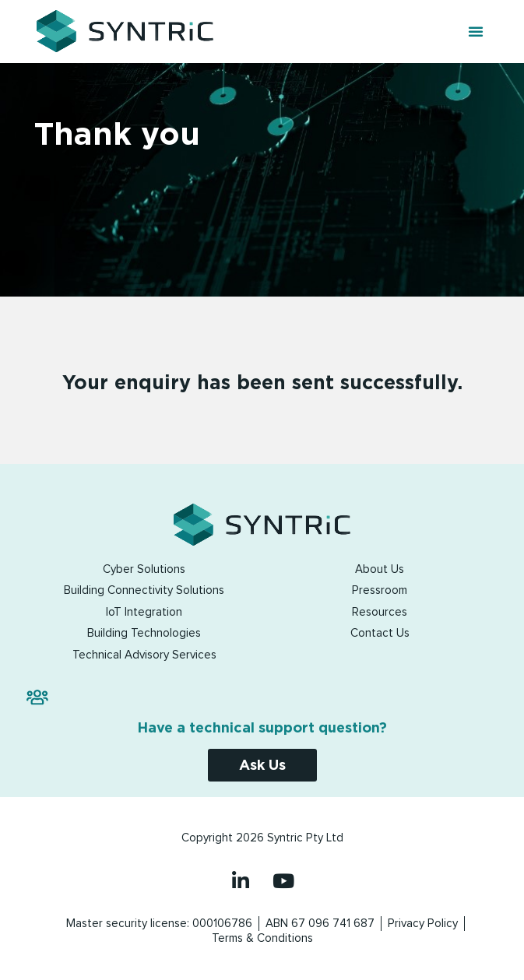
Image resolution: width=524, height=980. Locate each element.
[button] (476, 31)
